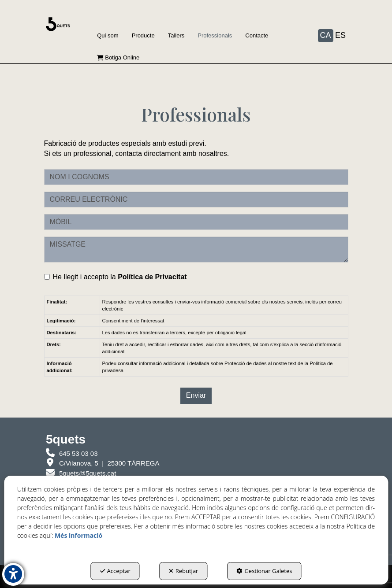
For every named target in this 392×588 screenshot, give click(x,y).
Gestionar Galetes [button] (264, 571)
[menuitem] (108, 36)
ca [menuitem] (326, 35)
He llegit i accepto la (116, 277)
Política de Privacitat (152, 277)
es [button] (340, 35)
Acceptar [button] (115, 571)
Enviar (196, 395)
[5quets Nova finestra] (103, 463)
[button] (58, 24)
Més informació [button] (78, 535)
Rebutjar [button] (184, 571)
